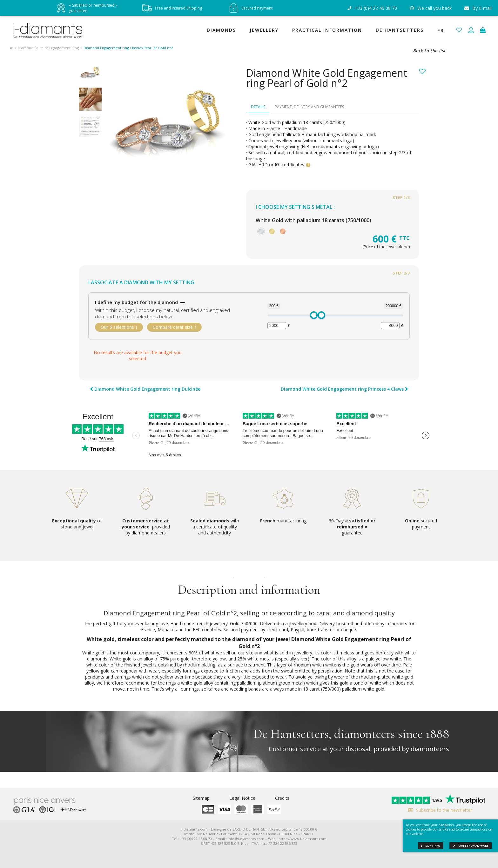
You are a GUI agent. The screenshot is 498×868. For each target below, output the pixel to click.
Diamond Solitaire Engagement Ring (48, 48)
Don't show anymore (471, 846)
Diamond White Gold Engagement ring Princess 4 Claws (344, 389)
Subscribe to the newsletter (438, 810)
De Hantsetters (400, 30)
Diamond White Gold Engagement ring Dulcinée (145, 389)
